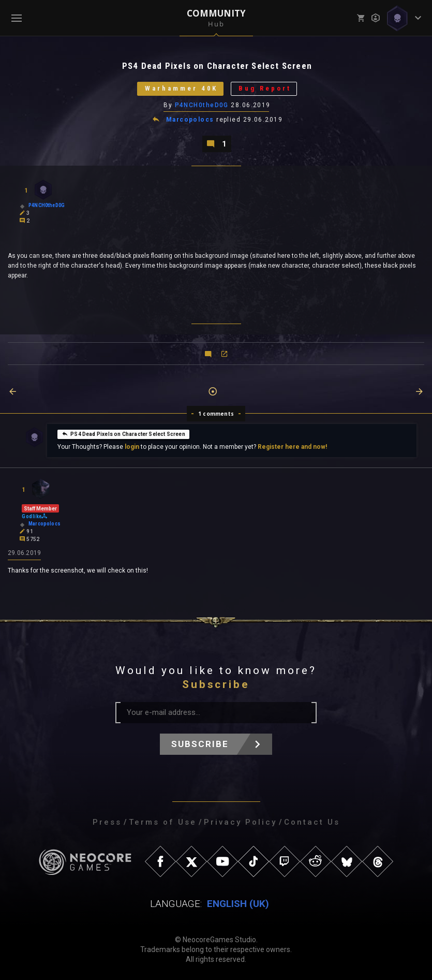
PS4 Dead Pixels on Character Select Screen (123, 434)
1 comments (216, 414)
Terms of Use (163, 822)
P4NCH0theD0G (202, 105)
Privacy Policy (240, 822)
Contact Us (312, 822)
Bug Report (265, 89)
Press (107, 822)
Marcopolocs (190, 120)
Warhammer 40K (181, 89)
